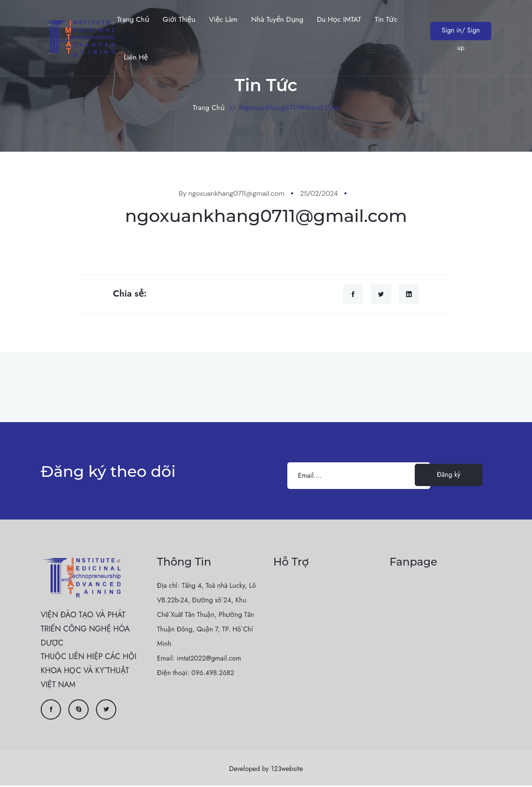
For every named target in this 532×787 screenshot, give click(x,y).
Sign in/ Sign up (460, 32)
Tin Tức (386, 19)
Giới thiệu (179, 19)
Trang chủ (133, 19)
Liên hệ (135, 57)
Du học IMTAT (339, 19)
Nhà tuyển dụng (277, 19)
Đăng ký (449, 476)
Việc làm (223, 19)
